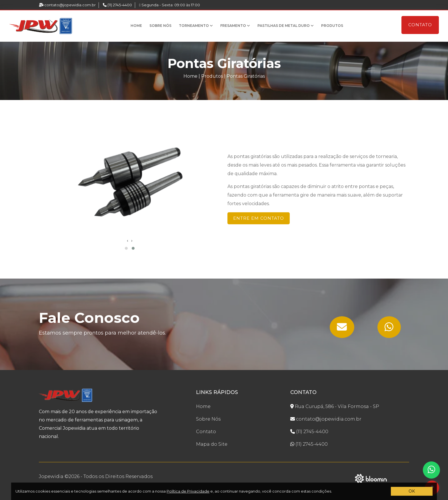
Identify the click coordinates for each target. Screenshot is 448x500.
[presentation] (128, 241)
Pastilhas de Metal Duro (286, 26)
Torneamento (196, 26)
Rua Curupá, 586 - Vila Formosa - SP (335, 406)
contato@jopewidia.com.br (67, 5)
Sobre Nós (160, 26)
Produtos (332, 26)
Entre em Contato (259, 218)
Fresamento (235, 26)
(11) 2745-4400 (117, 5)
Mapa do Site (212, 444)
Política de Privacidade (188, 491)
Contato (420, 25)
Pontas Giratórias (246, 76)
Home (136, 26)
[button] (126, 248)
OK (412, 491)
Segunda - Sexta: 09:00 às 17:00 (170, 5)
